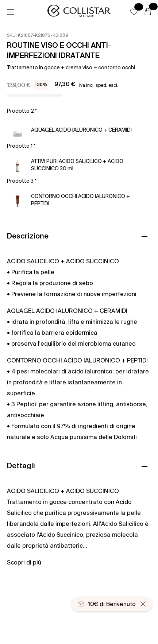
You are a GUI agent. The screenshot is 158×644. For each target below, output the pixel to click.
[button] (134, 12)
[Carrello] (148, 12)
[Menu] (10, 12)
